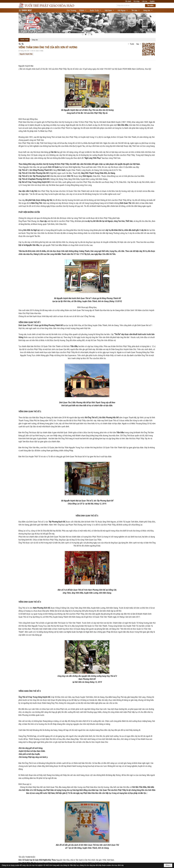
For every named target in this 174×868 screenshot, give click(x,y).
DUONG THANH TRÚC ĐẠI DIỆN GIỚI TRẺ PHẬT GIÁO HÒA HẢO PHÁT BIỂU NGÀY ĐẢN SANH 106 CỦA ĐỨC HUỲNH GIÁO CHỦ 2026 (85, 698)
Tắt (142, 642)
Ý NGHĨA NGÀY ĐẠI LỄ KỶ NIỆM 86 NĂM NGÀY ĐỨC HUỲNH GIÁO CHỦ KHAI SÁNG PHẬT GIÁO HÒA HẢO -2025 (77, 759)
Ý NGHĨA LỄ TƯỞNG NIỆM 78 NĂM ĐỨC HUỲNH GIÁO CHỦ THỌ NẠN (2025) (64, 775)
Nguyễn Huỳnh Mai (26, 30)
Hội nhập (144, 1)
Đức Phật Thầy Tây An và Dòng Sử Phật (50, 789)
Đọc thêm (152, 706)
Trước (132, 20)
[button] (83, 9)
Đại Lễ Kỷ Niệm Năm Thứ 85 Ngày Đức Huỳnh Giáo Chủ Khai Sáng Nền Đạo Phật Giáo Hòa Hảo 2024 (74, 805)
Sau (138, 20)
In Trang (20, 638)
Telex (147, 642)
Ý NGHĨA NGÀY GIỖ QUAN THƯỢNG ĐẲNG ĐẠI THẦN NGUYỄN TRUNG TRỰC (64, 712)
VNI (152, 642)
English (152, 1)
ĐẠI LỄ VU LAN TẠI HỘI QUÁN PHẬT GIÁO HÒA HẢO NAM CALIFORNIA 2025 (64, 745)
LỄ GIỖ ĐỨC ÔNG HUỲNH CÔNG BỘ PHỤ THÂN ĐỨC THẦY (57, 833)
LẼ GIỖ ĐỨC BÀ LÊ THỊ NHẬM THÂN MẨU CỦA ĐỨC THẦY (57, 819)
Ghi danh (136, 1)
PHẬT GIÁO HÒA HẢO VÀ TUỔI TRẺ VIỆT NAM (52, 728)
